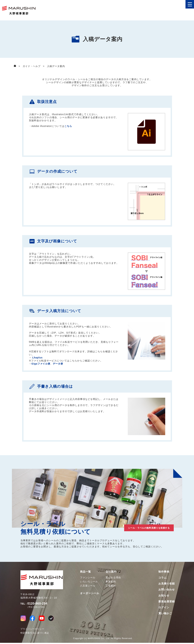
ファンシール (88, 577)
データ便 (58, 364)
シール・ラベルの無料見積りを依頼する (140, 527)
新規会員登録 (167, 601)
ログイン (164, 607)
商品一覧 (86, 572)
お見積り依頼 (167, 584)
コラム (162, 578)
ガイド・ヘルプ (32, 66)
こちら (68, 126)
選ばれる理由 (113, 577)
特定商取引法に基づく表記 (35, 634)
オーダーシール (90, 593)
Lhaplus (37, 358)
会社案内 (111, 572)
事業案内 (111, 582)
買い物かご (165, 613)
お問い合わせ (167, 589)
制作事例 (164, 572)
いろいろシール (89, 582)
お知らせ (164, 595)
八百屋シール (88, 586)
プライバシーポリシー (32, 630)
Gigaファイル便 (41, 364)
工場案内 (111, 586)
